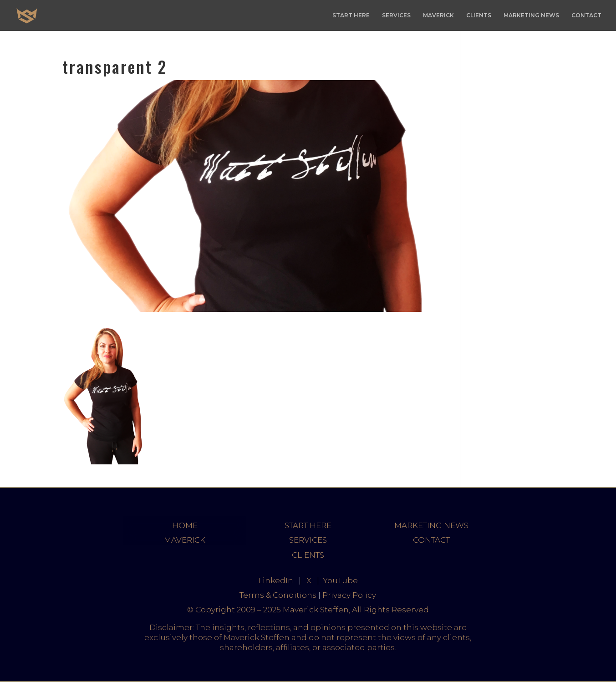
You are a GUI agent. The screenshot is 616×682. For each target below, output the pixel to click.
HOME (185, 525)
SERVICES (396, 15)
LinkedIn (276, 580)
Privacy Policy (349, 595)
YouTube (340, 580)
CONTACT (586, 15)
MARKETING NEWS (531, 15)
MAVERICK (438, 15)
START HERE (351, 15)
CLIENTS (479, 15)
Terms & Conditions (278, 595)
